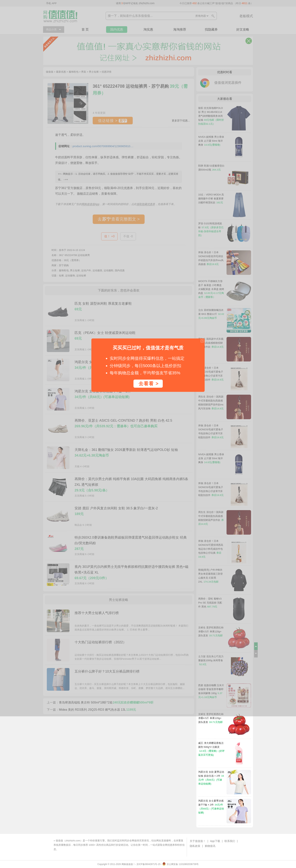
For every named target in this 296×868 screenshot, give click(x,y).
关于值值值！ (198, 841)
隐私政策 (195, 846)
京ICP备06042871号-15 (148, 864)
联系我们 (230, 841)
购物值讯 (210, 846)
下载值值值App (68, 849)
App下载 (215, 841)
